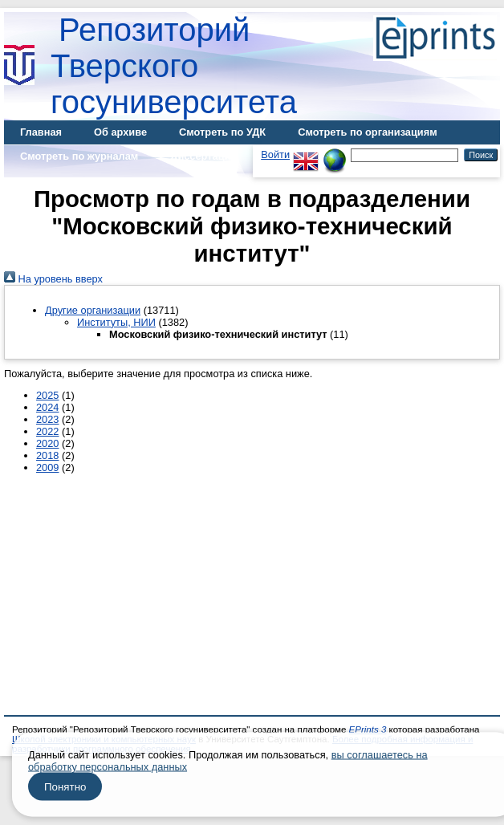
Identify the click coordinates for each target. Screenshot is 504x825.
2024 (47, 407)
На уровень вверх (53, 279)
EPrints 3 (368, 729)
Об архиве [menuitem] (120, 132)
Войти (275, 154)
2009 (47, 467)
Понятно (65, 787)
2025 (47, 395)
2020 (47, 443)
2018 (47, 455)
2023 (47, 419)
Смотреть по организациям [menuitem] (368, 132)
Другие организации (93, 310)
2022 (47, 431)
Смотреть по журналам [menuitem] (79, 156)
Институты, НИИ (116, 322)
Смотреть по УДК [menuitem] (222, 132)
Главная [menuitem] (41, 132)
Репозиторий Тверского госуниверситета (174, 66)
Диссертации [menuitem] (203, 156)
